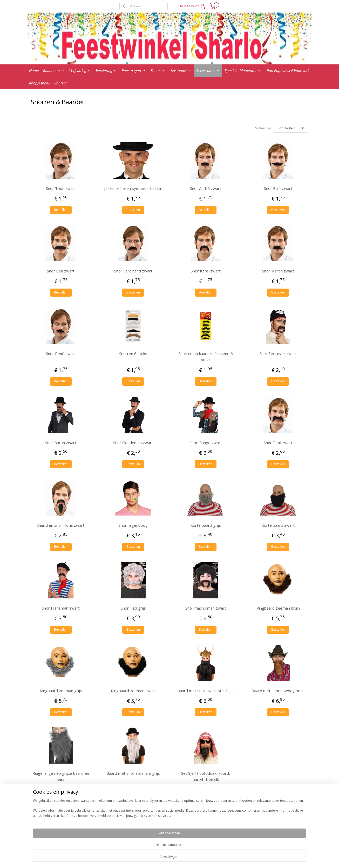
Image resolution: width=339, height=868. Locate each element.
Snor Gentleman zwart (133, 443)
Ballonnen (54, 71)
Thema (158, 71)
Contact (60, 83)
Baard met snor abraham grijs (133, 773)
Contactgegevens (273, 839)
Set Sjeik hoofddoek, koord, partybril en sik (206, 776)
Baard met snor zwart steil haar (206, 691)
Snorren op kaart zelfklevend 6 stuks (206, 357)
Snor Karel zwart (206, 271)
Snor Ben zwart (61, 271)
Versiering (106, 71)
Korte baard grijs (206, 525)
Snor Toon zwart (61, 188)
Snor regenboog (133, 525)
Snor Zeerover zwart (278, 353)
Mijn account (193, 6)
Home (34, 71)
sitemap (190, 859)
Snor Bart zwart (278, 188)
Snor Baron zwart (61, 443)
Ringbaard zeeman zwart (133, 691)
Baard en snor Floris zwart (61, 525)
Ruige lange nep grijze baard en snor (61, 776)
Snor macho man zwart (206, 608)
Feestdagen (134, 71)
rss (201, 859)
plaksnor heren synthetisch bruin (133, 188)
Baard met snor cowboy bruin (278, 691)
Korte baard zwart (278, 525)
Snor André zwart (206, 188)
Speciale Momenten (243, 71)
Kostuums (181, 71)
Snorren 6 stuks (133, 353)
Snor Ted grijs (133, 608)
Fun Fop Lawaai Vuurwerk (288, 71)
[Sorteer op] (291, 128)
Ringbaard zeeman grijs (61, 691)
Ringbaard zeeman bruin (278, 608)
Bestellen (61, 210)
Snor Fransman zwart (61, 608)
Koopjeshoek (39, 83)
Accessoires (208, 71)
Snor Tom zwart (278, 443)
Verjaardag (80, 71)
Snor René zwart (61, 353)
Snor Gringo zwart (206, 443)
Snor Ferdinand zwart (133, 271)
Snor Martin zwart (278, 271)
